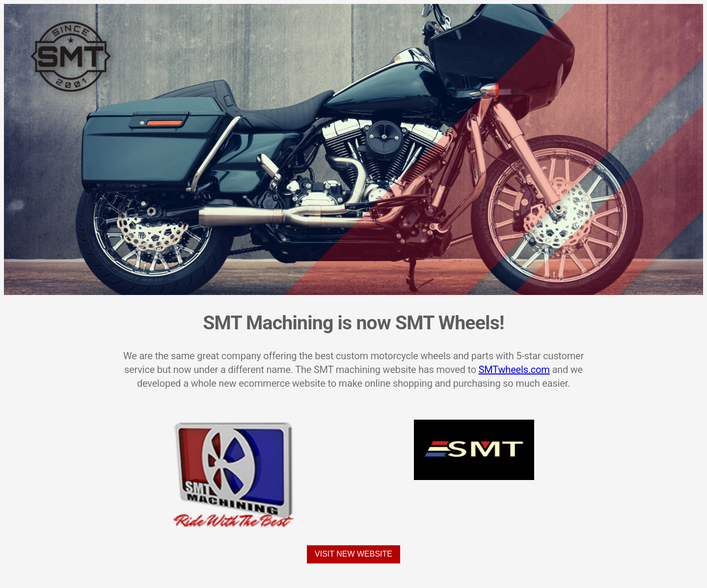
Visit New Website (353, 554)
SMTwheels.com (514, 370)
